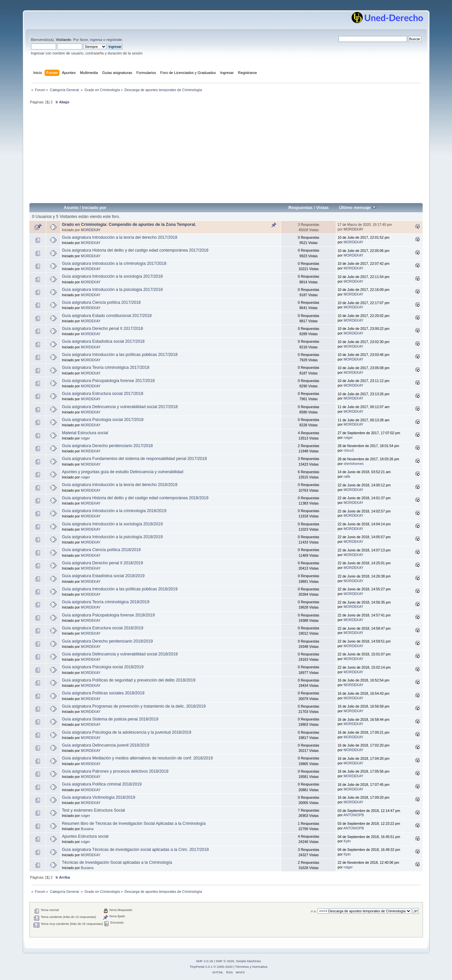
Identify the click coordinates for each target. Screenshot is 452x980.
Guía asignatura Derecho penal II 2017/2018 (102, 329)
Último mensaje (358, 208)
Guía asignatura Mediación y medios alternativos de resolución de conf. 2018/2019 (137, 758)
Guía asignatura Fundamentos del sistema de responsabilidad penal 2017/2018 (134, 459)
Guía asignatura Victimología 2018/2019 (98, 797)
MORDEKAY (91, 230)
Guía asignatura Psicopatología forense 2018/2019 (108, 615)
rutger (85, 438)
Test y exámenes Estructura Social (93, 810)
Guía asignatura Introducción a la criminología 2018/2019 (114, 511)
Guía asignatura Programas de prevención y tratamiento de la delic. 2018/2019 (134, 706)
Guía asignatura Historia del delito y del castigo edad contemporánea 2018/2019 (135, 498)
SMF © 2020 (225, 961)
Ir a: (314, 911)
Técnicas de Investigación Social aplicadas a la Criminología (117, 862)
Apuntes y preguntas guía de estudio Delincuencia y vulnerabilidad (122, 472)
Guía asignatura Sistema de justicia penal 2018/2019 (110, 719)
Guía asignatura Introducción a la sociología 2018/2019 (112, 524)
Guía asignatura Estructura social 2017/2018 (102, 394)
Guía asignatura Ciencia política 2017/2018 (101, 302)
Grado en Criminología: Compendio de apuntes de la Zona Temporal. (129, 225)
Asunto (71, 208)
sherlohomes (354, 464)
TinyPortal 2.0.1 (201, 967)
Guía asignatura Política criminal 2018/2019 (102, 784)
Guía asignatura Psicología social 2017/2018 (102, 420)
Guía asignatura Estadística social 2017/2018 (103, 341)
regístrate (114, 40)
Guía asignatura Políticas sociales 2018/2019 (103, 693)
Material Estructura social (85, 433)
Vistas (322, 208)
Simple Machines (248, 961)
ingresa (96, 40)
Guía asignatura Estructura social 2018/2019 (102, 628)
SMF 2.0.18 (205, 961)
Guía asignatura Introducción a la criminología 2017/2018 (114, 263)
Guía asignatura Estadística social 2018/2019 (103, 576)
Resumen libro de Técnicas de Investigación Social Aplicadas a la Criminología (134, 823)
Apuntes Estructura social (85, 836)
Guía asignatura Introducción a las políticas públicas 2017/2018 (120, 355)
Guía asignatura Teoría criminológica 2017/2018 (105, 367)
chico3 (349, 450)
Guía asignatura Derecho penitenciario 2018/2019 (107, 641)
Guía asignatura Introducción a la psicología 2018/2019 (112, 537)
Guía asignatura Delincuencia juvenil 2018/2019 (105, 745)
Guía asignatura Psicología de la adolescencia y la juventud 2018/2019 (126, 732)
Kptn (347, 841)
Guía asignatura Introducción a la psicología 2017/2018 (112, 290)
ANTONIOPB (354, 815)
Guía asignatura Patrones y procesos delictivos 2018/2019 (115, 771)
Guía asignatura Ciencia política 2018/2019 (101, 550)
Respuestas (300, 208)
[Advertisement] (226, 157)
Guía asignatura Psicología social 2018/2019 (102, 667)
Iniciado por (94, 208)
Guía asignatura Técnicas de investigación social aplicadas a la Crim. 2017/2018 (135, 850)
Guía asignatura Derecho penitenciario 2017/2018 (107, 446)
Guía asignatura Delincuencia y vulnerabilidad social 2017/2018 (120, 407)
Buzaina (87, 829)
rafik (347, 476)
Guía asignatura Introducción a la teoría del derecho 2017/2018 (119, 237)
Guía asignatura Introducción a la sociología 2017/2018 (112, 276)
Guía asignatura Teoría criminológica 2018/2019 (105, 602)
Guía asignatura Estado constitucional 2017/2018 (107, 316)
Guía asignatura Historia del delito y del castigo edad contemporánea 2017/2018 (135, 250)
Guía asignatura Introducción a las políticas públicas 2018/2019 (120, 589)
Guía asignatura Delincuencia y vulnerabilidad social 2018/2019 (120, 654)
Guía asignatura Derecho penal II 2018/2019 (102, 563)
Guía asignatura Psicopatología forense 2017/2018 (108, 381)
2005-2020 (225, 967)
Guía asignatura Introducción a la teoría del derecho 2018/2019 (119, 485)
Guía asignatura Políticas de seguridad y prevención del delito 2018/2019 (129, 680)
